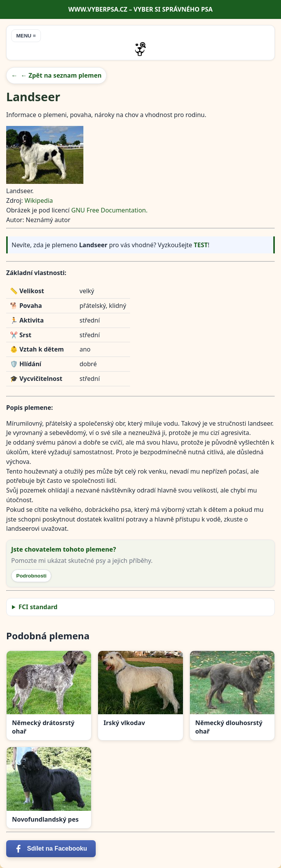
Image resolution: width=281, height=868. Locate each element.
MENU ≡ (26, 36)
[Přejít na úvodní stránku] (140, 49)
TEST (201, 245)
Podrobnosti (31, 576)
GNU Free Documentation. (110, 210)
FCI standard (38, 607)
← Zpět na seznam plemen (61, 75)
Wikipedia (39, 200)
